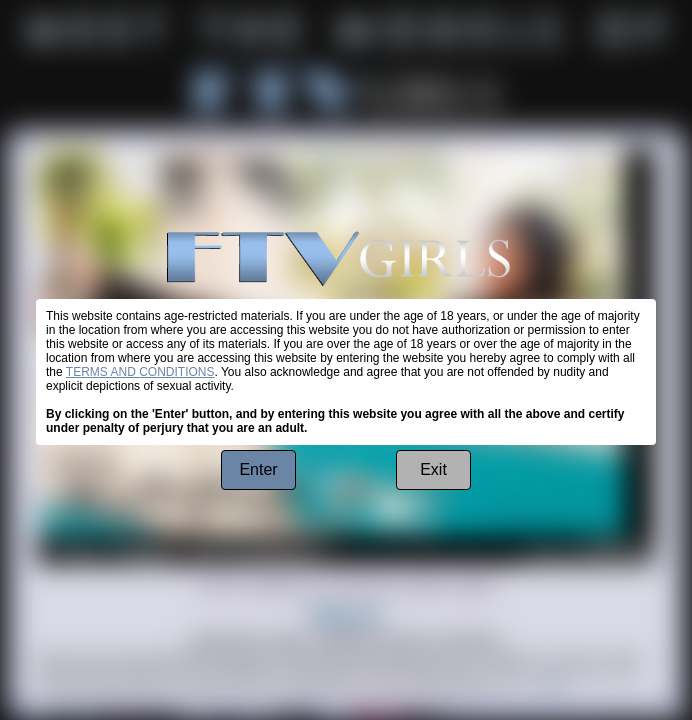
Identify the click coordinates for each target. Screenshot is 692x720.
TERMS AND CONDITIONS (140, 372)
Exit (433, 469)
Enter (258, 469)
